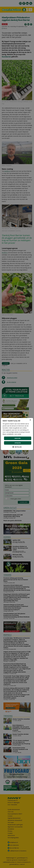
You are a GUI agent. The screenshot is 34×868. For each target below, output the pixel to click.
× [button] (30, 420)
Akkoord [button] (18, 438)
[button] (17, 447)
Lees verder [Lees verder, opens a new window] (18, 434)
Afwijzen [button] (18, 443)
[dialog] (17, 434)
